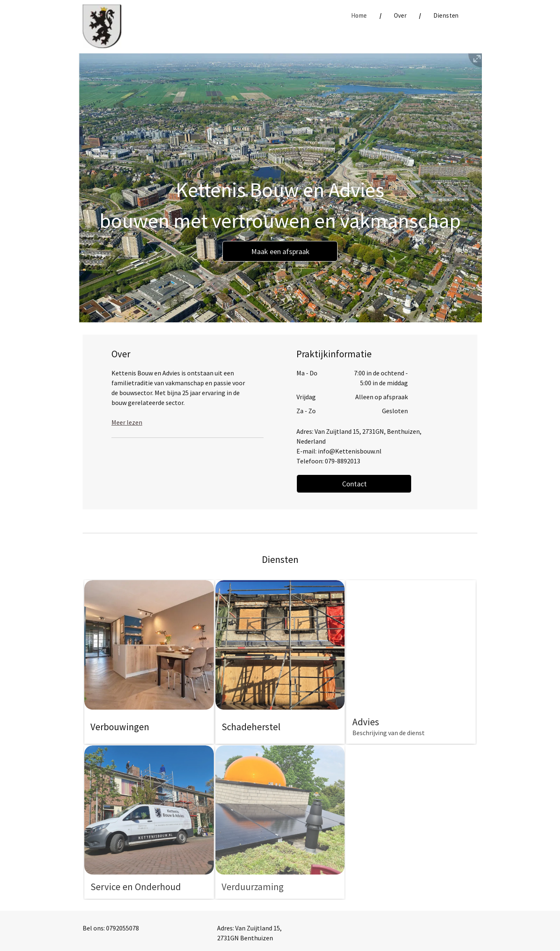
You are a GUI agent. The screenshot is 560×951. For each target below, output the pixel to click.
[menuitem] (360, 16)
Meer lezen (127, 422)
